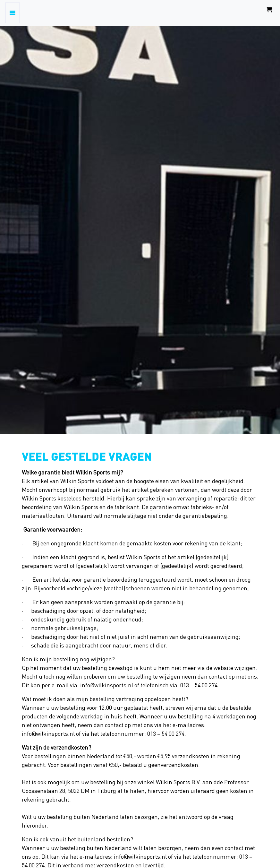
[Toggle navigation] (13, 13)
